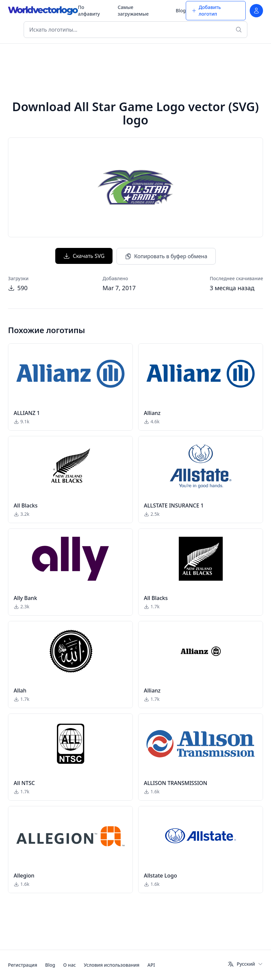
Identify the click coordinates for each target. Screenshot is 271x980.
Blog (181, 10)
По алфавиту (89, 10)
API (151, 965)
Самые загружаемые (133, 10)
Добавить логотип (206, 10)
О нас (70, 965)
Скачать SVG (84, 256)
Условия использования (112, 965)
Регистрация (23, 965)
